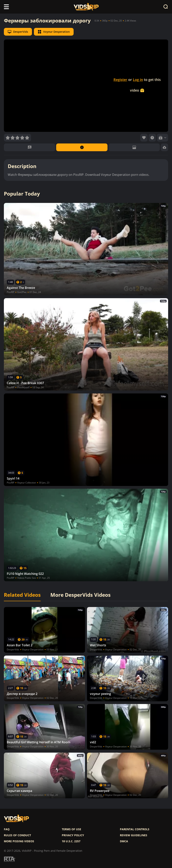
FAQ (7, 829)
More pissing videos (19, 841)
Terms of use (71, 829)
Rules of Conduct (17, 835)
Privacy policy (73, 835)
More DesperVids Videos (80, 595)
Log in (138, 80)
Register (120, 80)
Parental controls (135, 829)
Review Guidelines (134, 835)
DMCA (124, 841)
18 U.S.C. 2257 (71, 841)
